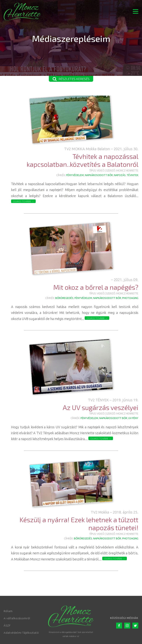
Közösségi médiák (124, 618)
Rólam (8, 611)
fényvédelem (75, 175)
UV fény (133, 418)
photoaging (130, 298)
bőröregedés (64, 298)
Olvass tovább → (23, 201)
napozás (120, 175)
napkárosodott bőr (99, 175)
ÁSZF (7, 625)
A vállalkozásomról (17, 618)
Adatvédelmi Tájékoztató (21, 633)
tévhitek (132, 175)
